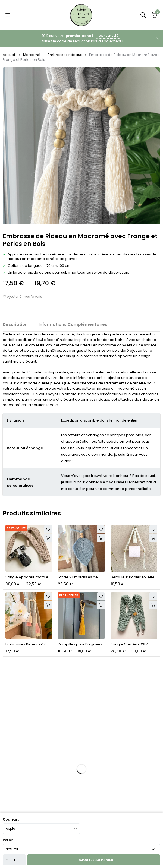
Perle (7, 840)
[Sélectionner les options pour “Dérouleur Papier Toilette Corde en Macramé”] (153, 538)
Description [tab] (15, 324)
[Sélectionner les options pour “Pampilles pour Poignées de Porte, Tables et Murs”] (101, 605)
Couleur (10, 819)
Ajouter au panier (96, 860)
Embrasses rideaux (65, 55)
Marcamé (32, 55)
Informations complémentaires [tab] (73, 324)
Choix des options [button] (48, 605)
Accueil (9, 55)
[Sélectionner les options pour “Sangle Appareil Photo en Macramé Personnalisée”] (48, 538)
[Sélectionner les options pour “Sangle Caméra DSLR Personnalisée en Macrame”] (153, 605)
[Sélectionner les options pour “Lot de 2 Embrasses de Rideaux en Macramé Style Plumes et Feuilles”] (101, 538)
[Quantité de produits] (14, 860)
